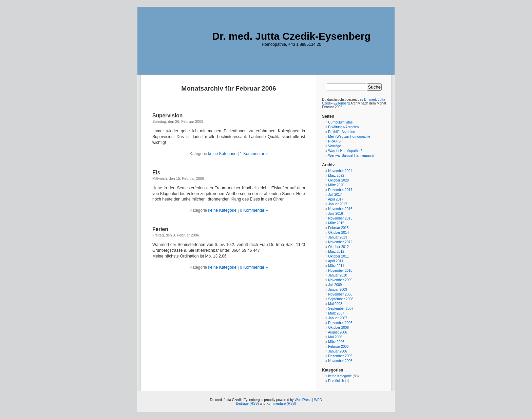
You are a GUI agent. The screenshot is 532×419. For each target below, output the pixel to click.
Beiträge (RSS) (248, 404)
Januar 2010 (338, 275)
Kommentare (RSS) (281, 404)
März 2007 (336, 313)
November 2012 (340, 242)
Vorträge (335, 146)
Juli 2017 (335, 195)
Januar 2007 (338, 318)
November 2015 (340, 218)
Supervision (167, 116)
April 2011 (336, 261)
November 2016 (340, 209)
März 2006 (336, 342)
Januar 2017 (338, 204)
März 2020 (336, 185)
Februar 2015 (338, 228)
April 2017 (336, 199)
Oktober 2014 (338, 233)
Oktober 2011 (338, 256)
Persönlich (336, 381)
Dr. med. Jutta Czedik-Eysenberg (292, 36)
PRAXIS (334, 141)
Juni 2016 (335, 214)
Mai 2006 (335, 337)
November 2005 (340, 361)
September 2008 (341, 299)
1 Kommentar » (254, 154)
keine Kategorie (222, 154)
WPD (318, 400)
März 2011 (336, 266)
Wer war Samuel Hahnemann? (351, 156)
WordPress (303, 400)
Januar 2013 (338, 237)
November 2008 (340, 294)
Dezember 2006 (340, 323)
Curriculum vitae (340, 122)
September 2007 (341, 309)
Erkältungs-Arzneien (343, 127)
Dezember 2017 (340, 190)
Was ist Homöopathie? (345, 151)
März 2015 (336, 223)
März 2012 (336, 252)
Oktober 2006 (338, 328)
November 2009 (340, 280)
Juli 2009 (335, 285)
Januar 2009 (338, 290)
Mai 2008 (335, 304)
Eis (156, 173)
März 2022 (336, 176)
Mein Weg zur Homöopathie (349, 137)
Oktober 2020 (338, 180)
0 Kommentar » (254, 210)
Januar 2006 (338, 351)
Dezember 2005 (340, 356)
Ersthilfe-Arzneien (341, 132)
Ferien (160, 229)
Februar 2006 (338, 347)
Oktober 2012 (338, 247)
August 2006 (338, 332)
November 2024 (340, 171)
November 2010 (340, 271)
